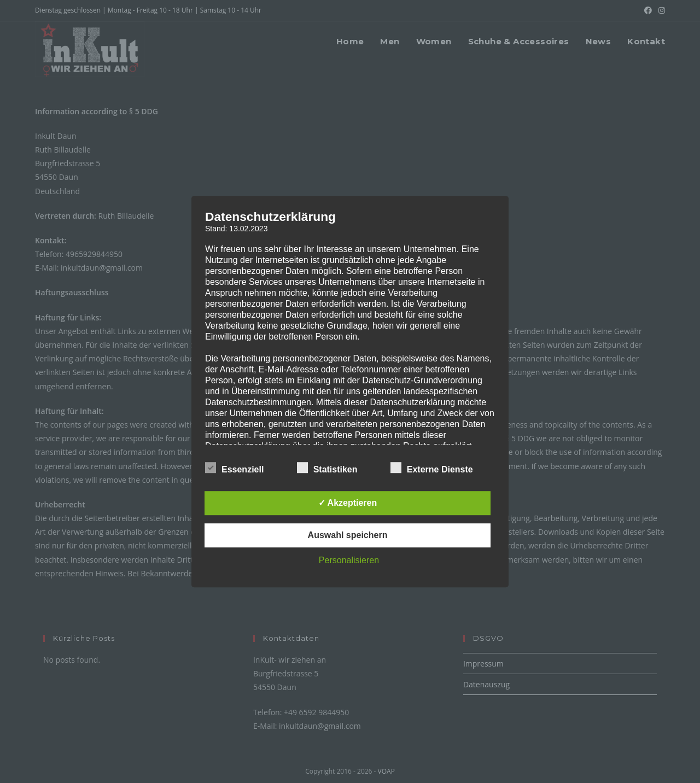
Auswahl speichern (348, 535)
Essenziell (234, 468)
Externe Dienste (432, 468)
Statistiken (327, 468)
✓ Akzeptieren (348, 503)
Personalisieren (349, 560)
